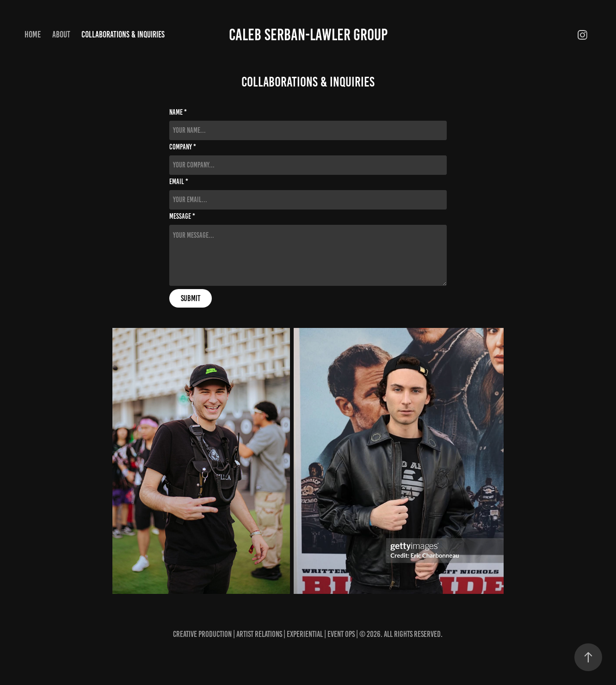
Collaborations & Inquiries (123, 34)
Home (33, 34)
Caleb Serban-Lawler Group (308, 35)
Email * (179, 182)
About (61, 34)
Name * (178, 112)
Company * (183, 147)
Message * (182, 216)
